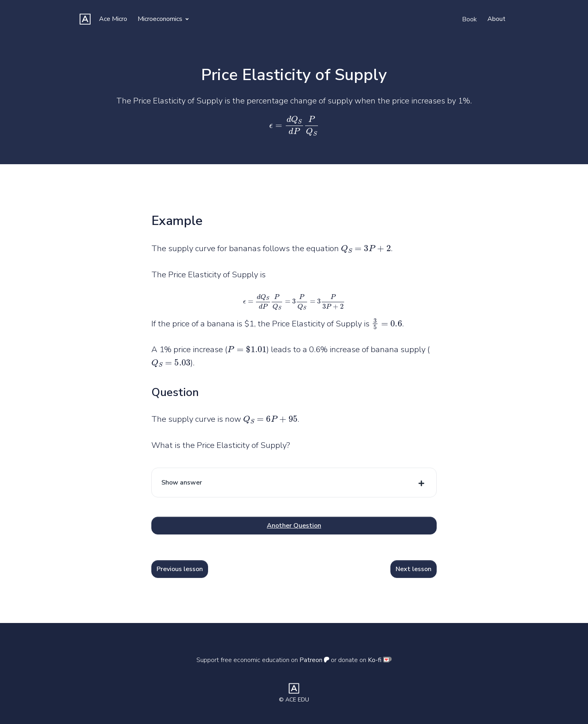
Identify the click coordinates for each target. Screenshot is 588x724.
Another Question (294, 526)
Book (469, 19)
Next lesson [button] (414, 569)
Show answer (182, 483)
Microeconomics (163, 19)
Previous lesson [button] (180, 569)
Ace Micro (113, 19)
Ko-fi (380, 660)
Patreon (314, 660)
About (496, 19)
